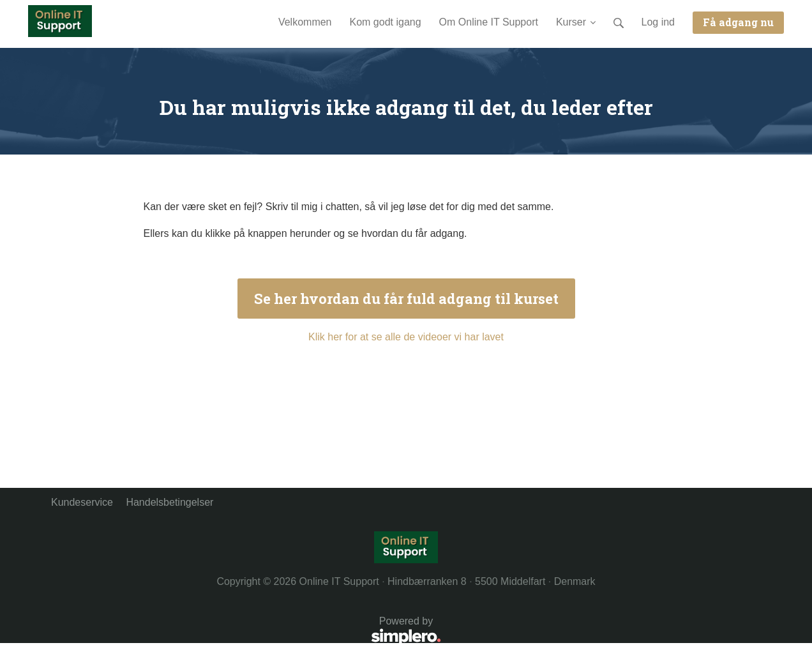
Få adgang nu (738, 22)
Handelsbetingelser (169, 502)
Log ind (658, 22)
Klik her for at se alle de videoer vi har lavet (406, 337)
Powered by (246, 632)
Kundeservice (82, 502)
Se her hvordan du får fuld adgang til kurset (406, 299)
